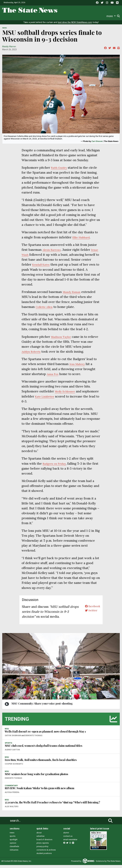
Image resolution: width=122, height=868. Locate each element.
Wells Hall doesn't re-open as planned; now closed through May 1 (45, 734)
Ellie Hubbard (83, 240)
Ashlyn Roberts (33, 355)
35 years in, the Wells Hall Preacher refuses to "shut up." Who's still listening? (52, 805)
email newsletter (70, 843)
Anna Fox (54, 377)
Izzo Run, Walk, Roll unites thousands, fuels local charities (41, 763)
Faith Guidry (60, 171)
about (39, 836)
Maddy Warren (9, 50)
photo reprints (43, 846)
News (8, 16)
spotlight (14, 843)
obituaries (14, 853)
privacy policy (42, 849)
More (101, 16)
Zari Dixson (97, 144)
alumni (66, 836)
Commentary (56, 16)
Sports (24, 16)
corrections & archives (46, 853)
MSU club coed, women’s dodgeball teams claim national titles (43, 749)
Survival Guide (39, 16)
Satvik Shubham (13, 738)
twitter (90, 615)
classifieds (14, 849)
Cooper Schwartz (14, 767)
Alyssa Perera (12, 795)
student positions (44, 856)
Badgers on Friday (56, 467)
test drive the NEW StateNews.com (75, 25)
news (12, 836)
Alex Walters (12, 810)
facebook (91, 610)
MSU (7, 732)
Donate (111, 16)
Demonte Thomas (34, 738)
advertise (40, 839)
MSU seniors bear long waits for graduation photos (36, 777)
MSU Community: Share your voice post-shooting (42, 706)
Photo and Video (87, 16)
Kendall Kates (53, 268)
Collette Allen (46, 310)
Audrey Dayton (12, 753)
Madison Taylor (62, 340)
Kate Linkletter (64, 399)
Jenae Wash (30, 258)
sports (13, 839)
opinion (13, 846)
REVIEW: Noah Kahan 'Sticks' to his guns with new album (40, 791)
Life (15, 16)
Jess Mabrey (79, 367)
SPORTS (8, 746)
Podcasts (71, 16)
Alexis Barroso (53, 253)
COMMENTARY (11, 789)
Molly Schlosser (66, 394)
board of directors (44, 843)
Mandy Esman (73, 295)
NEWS (5, 31)
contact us (68, 839)
